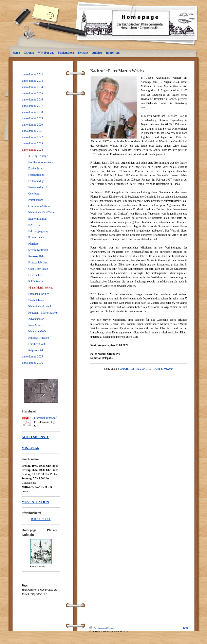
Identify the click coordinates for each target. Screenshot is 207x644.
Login (186, 627)
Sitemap (111, 628)
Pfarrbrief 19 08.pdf (45, 418)
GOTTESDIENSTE (35, 437)
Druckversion (98, 628)
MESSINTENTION (35, 502)
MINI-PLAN (31, 448)
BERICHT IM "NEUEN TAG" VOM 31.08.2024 (146, 369)
